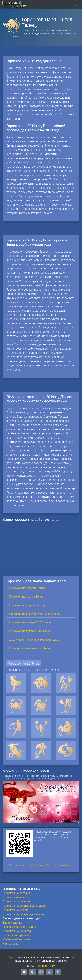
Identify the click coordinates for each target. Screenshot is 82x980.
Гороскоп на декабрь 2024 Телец (31, 631)
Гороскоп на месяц (15, 910)
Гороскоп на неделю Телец (27, 605)
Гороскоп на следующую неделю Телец (35, 614)
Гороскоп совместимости (20, 927)
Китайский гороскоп (16, 935)
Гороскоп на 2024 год (17, 931)
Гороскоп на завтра (16, 897)
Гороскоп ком (46, 966)
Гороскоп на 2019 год (24, 663)
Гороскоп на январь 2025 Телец (30, 622)
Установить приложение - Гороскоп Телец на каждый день (40, 865)
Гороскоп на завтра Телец (26, 597)
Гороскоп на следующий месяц (23, 914)
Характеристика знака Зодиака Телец (34, 640)
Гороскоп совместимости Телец (30, 648)
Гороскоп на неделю (16, 902)
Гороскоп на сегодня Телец (27, 588)
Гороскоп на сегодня (16, 893)
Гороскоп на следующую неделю (24, 906)
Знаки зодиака (12, 923)
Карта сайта (11, 944)
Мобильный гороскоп (17, 939)
